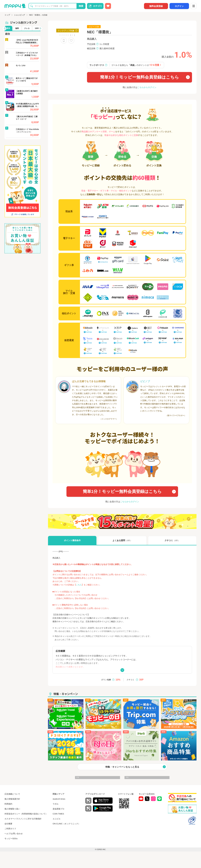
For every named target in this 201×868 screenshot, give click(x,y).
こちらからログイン (147, 87)
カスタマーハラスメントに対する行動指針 (23, 819)
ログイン (179, 6)
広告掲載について (12, 794)
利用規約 (8, 804)
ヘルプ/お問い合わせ (14, 834)
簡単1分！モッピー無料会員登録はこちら (140, 77)
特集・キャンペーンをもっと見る (122, 767)
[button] (4, 28)
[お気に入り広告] (108, 6)
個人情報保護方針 (12, 799)
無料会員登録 (156, 6)
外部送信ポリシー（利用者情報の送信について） (26, 814)
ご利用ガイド (10, 829)
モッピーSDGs (11, 839)
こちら (79, 585)
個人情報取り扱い (12, 809)
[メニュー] (193, 6)
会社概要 (8, 824)
